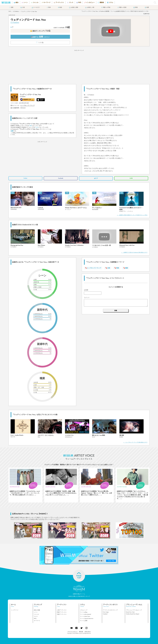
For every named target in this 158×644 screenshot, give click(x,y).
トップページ (15, 610)
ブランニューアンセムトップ (134, 610)
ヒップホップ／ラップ (28, 105)
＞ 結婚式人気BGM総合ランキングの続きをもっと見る (132, 215)
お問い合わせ (88, 632)
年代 (35, 618)
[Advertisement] (79, 67)
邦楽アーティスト (62, 612)
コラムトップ (84, 610)
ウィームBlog (84, 612)
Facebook (61, 178)
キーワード (37, 621)
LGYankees (16, 11)
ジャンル (36, 614)
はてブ (96, 178)
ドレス (36, 616)
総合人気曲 (37, 610)
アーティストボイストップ (110, 610)
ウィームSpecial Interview (87, 618)
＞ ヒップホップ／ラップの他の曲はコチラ (135, 442)
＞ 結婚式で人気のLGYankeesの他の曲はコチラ (134, 252)
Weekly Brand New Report (133, 614)
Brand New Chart (130, 612)
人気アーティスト (62, 610)
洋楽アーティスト (62, 614)
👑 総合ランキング (40, 31)
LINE (131, 178)
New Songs (106, 612)
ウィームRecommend (85, 614)
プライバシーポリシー (73, 632)
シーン (36, 612)
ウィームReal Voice (85, 616)
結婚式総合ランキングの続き (23, 187)
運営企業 (81, 632)
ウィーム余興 (84, 621)
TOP (10, 11)
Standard (105, 614)
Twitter (25, 178)
